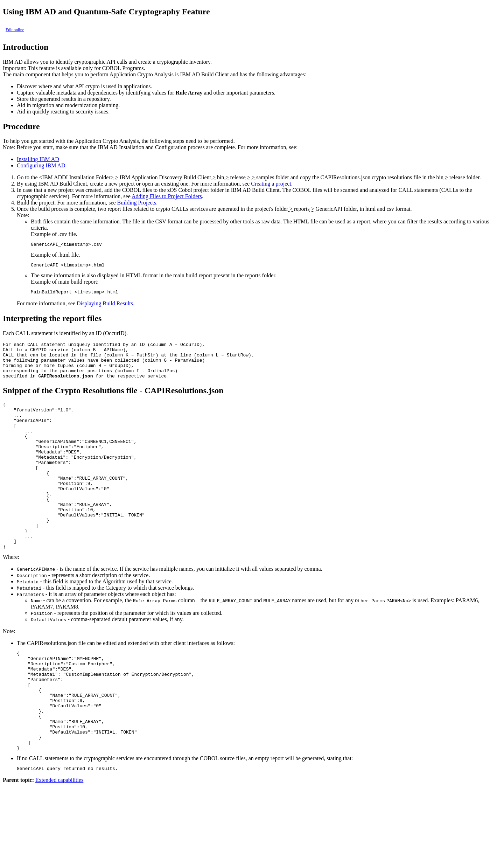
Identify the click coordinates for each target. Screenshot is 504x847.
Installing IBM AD (38, 159)
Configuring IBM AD (41, 165)
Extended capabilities (59, 841)
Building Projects (137, 203)
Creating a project (271, 184)
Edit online (15, 30)
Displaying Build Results (105, 307)
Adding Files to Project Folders (167, 196)
